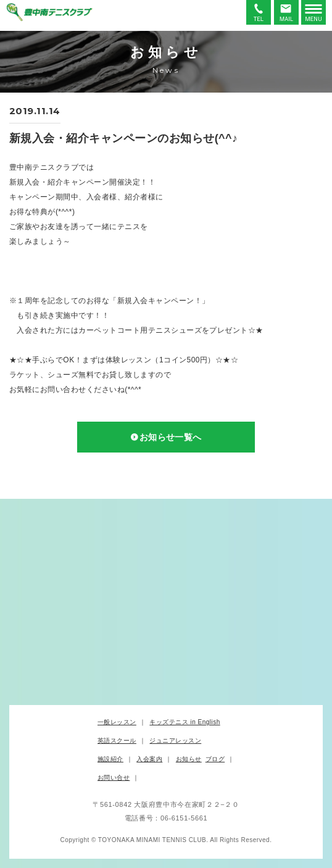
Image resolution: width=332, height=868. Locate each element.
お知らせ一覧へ (171, 437)
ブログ (215, 759)
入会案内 (149, 759)
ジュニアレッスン (175, 741)
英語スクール (117, 741)
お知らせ (189, 759)
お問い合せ (114, 778)
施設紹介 (110, 759)
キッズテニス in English (185, 722)
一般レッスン (117, 722)
